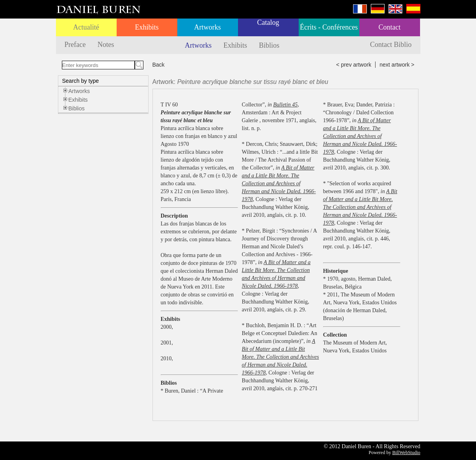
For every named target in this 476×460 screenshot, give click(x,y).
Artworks (208, 27)
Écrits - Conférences (329, 27)
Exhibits (147, 27)
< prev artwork (354, 65)
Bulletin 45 (285, 105)
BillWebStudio (406, 453)
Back (159, 65)
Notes (106, 45)
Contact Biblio (391, 45)
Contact (390, 27)
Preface (75, 45)
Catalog (268, 22)
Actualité (86, 27)
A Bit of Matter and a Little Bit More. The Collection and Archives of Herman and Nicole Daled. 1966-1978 (279, 183)
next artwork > (397, 65)
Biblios (269, 45)
